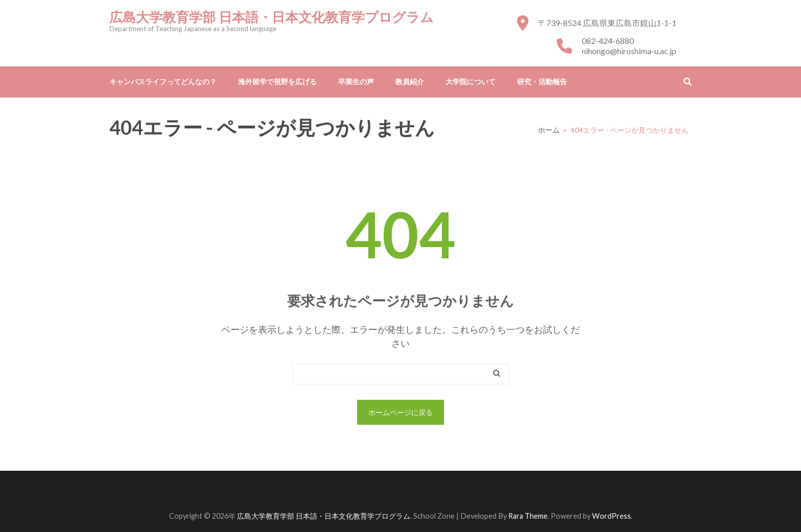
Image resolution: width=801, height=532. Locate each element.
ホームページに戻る (400, 412)
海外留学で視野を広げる (277, 81)
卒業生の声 (356, 81)
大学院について (470, 81)
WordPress (611, 516)
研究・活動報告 (542, 81)
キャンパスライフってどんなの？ (163, 81)
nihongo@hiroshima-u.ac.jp (629, 51)
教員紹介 (410, 81)
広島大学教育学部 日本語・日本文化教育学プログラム (272, 17)
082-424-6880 (608, 41)
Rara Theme (528, 516)
